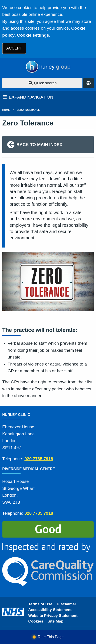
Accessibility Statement (50, 610)
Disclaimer (66, 604)
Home (6, 110)
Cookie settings (33, 35)
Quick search (42, 83)
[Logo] (48, 67)
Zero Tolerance (28, 110)
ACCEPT (14, 48)
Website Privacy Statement (53, 616)
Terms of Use (40, 604)
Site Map (56, 621)
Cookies (36, 621)
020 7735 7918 (39, 459)
